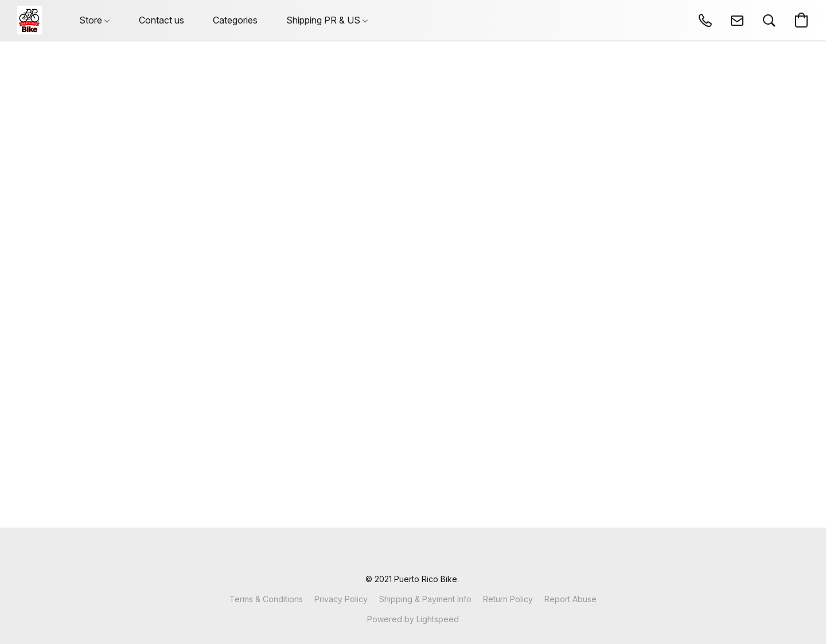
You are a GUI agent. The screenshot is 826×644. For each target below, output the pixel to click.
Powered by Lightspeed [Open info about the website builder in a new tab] (413, 619)
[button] (30, 20)
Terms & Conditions (266, 599)
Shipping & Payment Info (425, 599)
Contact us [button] (161, 20)
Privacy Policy (341, 599)
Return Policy (508, 599)
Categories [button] (235, 20)
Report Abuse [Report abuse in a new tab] (570, 599)
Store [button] (94, 20)
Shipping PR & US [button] (327, 20)
